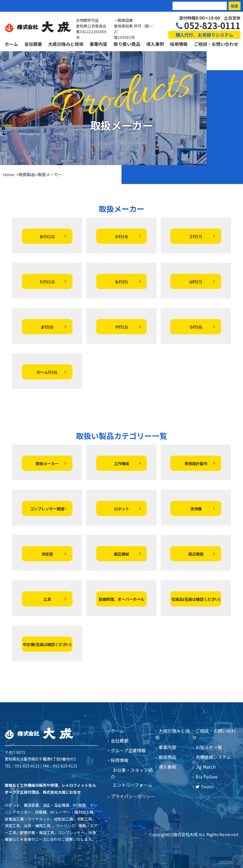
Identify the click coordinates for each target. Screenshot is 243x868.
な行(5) (121, 282)
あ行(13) (47, 237)
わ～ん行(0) (47, 372)
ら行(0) (196, 327)
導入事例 (155, 44)
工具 (47, 599)
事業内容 (98, 44)
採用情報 (179, 44)
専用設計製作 (196, 464)
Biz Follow (207, 777)
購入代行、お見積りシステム (204, 35)
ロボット (121, 509)
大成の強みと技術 (66, 44)
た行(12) (47, 282)
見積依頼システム (213, 757)
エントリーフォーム (132, 785)
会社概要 (33, 44)
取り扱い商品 (127, 44)
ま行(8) (47, 327)
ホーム (11, 44)
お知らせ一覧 (209, 747)
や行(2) (121, 327)
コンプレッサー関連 (47, 509)
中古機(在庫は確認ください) (47, 644)
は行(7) (196, 282)
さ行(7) (196, 237)
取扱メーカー (47, 464)
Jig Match (206, 767)
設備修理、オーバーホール (121, 599)
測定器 (47, 554)
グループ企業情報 (128, 750)
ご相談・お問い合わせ (216, 44)
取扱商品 (167, 757)
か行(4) (121, 237)
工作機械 (121, 464)
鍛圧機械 (121, 554)
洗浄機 (196, 509)
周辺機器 (196, 554)
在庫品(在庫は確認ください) (196, 599)
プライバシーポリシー (133, 796)
